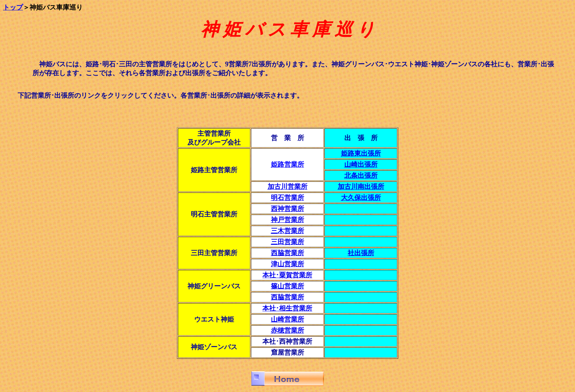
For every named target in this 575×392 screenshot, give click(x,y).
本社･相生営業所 (287, 308)
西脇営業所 (287, 297)
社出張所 (361, 253)
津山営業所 (287, 264)
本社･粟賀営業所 (287, 275)
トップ (13, 7)
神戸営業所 (287, 220)
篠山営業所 (287, 286)
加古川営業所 (287, 187)
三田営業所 (287, 242)
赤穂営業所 (287, 330)
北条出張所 (361, 176)
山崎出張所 (361, 164)
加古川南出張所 (361, 187)
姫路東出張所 (361, 153)
